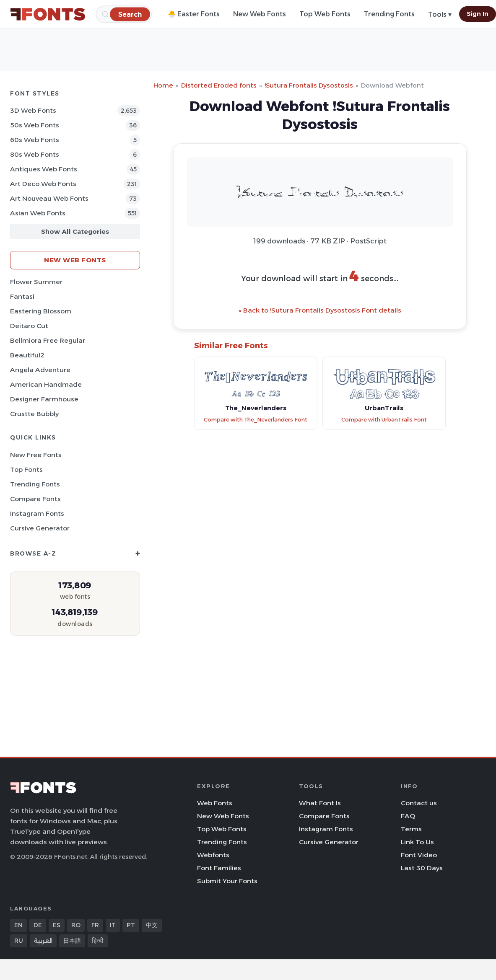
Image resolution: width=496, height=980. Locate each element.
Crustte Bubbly (34, 414)
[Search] (130, 14)
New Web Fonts (260, 14)
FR (95, 925)
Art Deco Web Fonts (43, 184)
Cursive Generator (40, 528)
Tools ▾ (440, 14)
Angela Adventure (40, 370)
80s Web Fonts (35, 154)
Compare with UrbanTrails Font (384, 420)
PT (131, 925)
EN (18, 925)
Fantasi (22, 296)
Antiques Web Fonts (44, 169)
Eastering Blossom (41, 311)
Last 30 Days (422, 868)
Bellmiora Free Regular (48, 340)
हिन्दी (98, 941)
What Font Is (320, 803)
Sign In (478, 14)
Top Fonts (26, 469)
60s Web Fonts (35, 140)
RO (76, 925)
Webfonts (213, 855)
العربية (43, 941)
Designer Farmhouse (44, 399)
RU (19, 941)
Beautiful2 (27, 355)
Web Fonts (215, 803)
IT (113, 925)
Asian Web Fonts (38, 213)
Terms (411, 829)
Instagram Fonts (37, 513)
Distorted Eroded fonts (219, 85)
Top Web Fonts (325, 14)
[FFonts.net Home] (48, 14)
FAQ (408, 816)
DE (38, 925)
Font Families (219, 868)
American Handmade (46, 384)
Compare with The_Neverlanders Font (256, 420)
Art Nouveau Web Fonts (49, 198)
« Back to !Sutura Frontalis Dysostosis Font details (320, 310)
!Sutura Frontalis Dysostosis (309, 85)
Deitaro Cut (29, 326)
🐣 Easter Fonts (194, 14)
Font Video (419, 855)
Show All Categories (75, 231)
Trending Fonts (389, 14)
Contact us (419, 803)
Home (163, 85)
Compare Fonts (35, 499)
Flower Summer (36, 282)
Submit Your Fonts (227, 881)
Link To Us (417, 842)
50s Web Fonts (35, 125)
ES (57, 925)
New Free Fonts (36, 455)
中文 (152, 925)
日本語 (72, 941)
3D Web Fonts (33, 110)
